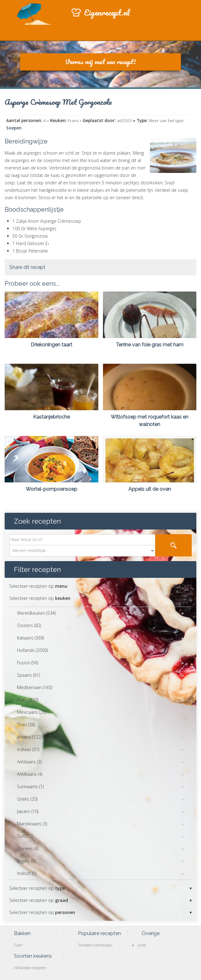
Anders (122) (29, 737)
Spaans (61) (28, 675)
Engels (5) (26, 861)
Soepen (14, 128)
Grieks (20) (27, 799)
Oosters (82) (29, 625)
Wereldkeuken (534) (36, 613)
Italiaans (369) (30, 638)
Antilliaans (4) (30, 774)
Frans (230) (28, 700)
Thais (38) (26, 725)
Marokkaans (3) (32, 824)
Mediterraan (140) (34, 687)
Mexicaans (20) (32, 712)
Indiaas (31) (28, 749)
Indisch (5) (27, 873)
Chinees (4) (28, 848)
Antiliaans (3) (29, 762)
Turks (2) (25, 836)
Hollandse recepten (30, 968)
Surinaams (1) (30, 787)
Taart (18, 945)
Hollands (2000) (32, 650)
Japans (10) (28, 811)
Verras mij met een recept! (101, 62)
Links (142, 945)
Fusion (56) (28, 663)
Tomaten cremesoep (95, 945)
